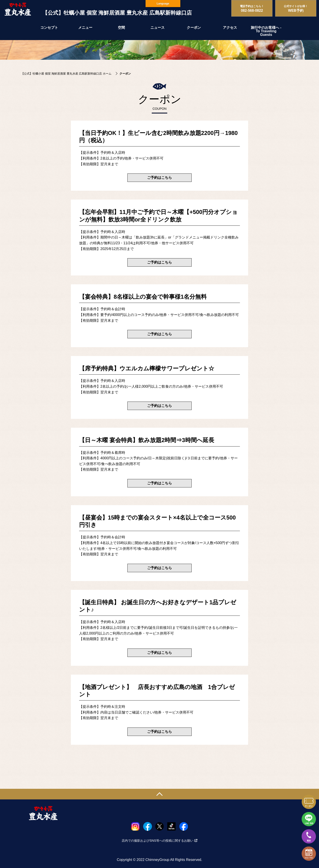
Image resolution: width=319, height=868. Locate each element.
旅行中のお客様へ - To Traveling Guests (266, 31)
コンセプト (49, 28)
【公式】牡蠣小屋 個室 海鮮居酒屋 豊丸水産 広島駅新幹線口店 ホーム (66, 74)
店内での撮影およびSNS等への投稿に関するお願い (159, 841)
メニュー (85, 28)
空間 (121, 28)
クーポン (194, 28)
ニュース (158, 28)
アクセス (230, 28)
